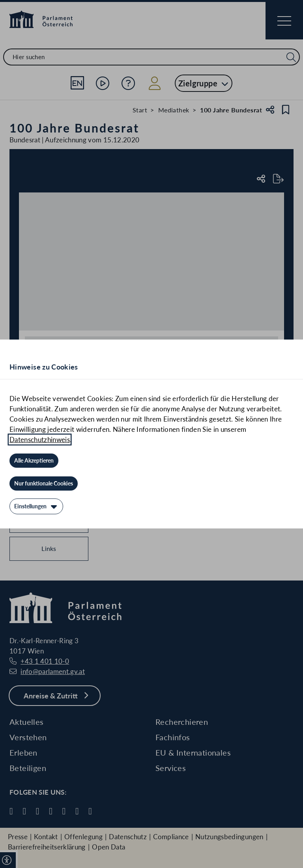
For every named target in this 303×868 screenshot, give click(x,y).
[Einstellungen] (36, 506)
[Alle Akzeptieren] (34, 461)
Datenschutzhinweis (40, 440)
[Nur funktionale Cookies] (44, 483)
